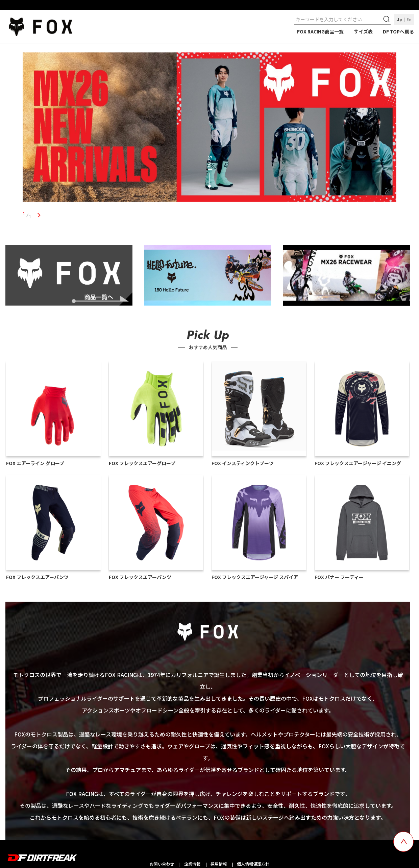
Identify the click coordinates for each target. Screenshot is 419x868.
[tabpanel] (209, 128)
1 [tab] (39, 215)
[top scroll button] (403, 842)
